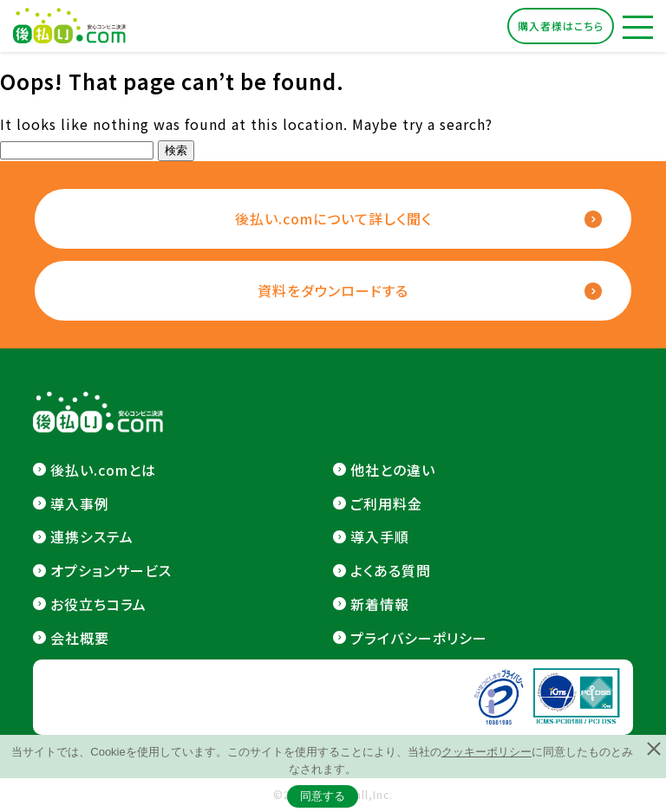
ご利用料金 (386, 503)
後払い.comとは (103, 470)
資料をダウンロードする (333, 290)
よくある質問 (391, 570)
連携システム (92, 536)
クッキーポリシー (486, 752)
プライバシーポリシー (419, 638)
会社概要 (80, 638)
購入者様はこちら (561, 26)
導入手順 (380, 536)
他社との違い (393, 470)
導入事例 (80, 503)
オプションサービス (111, 570)
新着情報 (380, 604)
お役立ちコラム (98, 604)
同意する (323, 796)
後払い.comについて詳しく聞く (333, 218)
